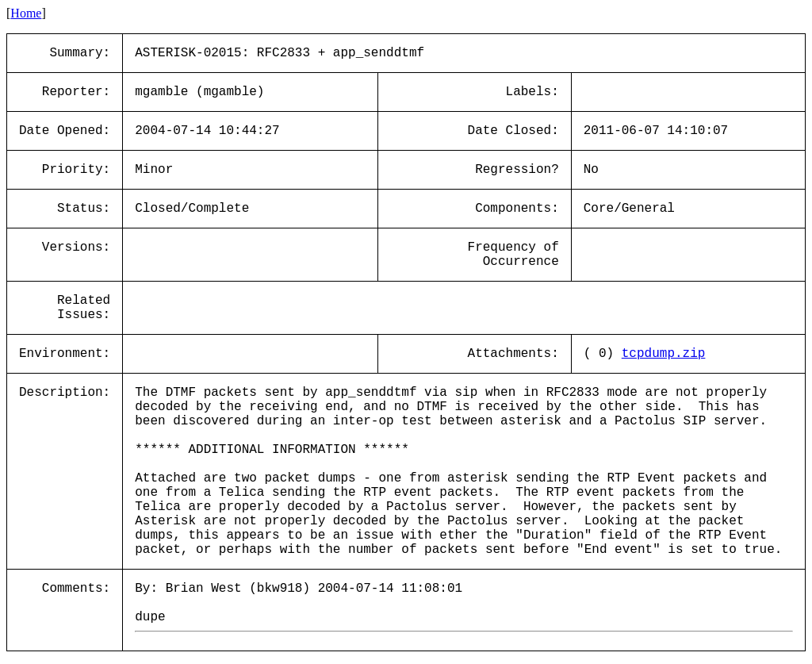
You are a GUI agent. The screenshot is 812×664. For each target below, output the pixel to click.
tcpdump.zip (664, 354)
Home (26, 13)
